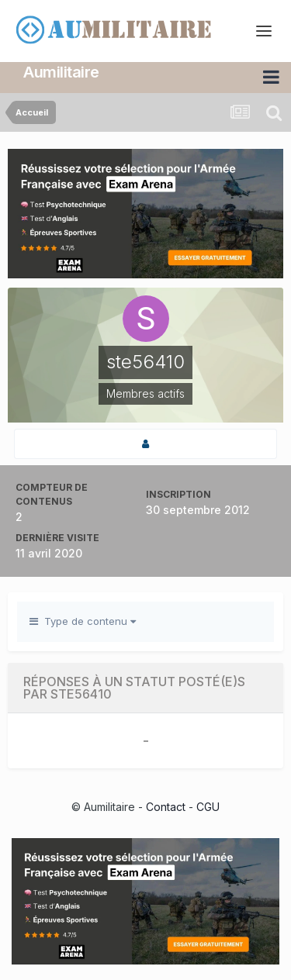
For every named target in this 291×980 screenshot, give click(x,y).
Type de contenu (83, 621)
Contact (166, 807)
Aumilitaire (61, 72)
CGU (208, 807)
